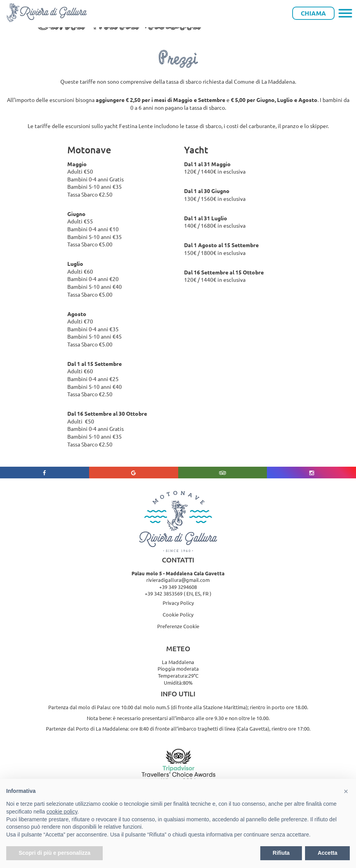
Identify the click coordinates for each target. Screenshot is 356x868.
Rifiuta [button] (281, 853)
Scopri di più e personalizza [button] (54, 853)
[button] (346, 791)
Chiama (313, 13)
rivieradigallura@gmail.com (178, 580)
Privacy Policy (178, 603)
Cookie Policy (178, 614)
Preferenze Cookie (178, 626)
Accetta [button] (327, 853)
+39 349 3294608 (178, 587)
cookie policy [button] (62, 812)
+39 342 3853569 (164, 593)
